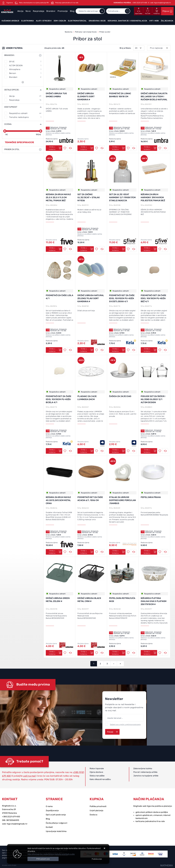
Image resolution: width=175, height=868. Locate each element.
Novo (28, 11)
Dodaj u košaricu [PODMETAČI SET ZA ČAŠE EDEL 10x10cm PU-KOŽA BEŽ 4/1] (150, 350)
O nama (49, 806)
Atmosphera (25, 69)
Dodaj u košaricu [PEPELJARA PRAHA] (150, 552)
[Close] (43, 859)
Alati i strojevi (44, 21)
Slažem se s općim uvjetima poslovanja (125, 724)
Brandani (25, 77)
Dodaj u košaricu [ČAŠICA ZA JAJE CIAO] (118, 451)
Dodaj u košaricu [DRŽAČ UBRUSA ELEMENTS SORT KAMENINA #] (87, 148)
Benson (25, 73)
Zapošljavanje (52, 811)
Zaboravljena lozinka (143, 769)
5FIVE (25, 62)
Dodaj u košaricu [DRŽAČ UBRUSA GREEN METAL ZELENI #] (55, 653)
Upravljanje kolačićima (56, 831)
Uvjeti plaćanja (97, 811)
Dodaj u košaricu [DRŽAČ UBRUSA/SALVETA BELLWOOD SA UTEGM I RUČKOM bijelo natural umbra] (150, 148)
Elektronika (27, 21)
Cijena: (8, 124)
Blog (72, 11)
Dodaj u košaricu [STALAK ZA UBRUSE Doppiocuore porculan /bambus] (118, 552)
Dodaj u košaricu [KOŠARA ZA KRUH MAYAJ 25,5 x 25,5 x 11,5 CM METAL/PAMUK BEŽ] (55, 249)
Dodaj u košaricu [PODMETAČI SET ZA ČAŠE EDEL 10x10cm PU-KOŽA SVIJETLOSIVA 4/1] (118, 350)
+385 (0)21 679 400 (11, 817)
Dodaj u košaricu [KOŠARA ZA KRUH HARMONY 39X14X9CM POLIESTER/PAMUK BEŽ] (150, 249)
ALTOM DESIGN (25, 66)
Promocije (63, 11)
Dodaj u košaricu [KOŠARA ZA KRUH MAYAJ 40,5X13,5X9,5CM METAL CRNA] (55, 552)
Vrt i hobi (154, 21)
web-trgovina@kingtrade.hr (15, 824)
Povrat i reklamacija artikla (145, 772)
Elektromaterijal (77, 21)
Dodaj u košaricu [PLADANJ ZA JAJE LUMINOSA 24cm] (87, 451)
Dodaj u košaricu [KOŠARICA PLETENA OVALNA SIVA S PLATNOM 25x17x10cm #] (150, 653)
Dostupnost (11, 107)
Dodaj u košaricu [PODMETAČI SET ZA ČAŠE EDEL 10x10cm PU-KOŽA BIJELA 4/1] (55, 451)
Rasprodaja (39, 11)
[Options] (97, 859)
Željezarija (167, 21)
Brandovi (51, 11)
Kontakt (49, 827)
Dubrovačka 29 (9, 809)
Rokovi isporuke (97, 769)
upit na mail (29, 776)
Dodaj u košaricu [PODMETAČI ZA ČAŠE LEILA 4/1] (55, 350)
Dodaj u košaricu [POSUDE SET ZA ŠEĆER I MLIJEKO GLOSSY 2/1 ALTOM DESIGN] (150, 451)
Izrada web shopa (9, 865)
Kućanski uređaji (10, 21)
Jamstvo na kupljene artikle (146, 776)
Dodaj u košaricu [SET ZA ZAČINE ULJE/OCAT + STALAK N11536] (87, 249)
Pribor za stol (12, 149)
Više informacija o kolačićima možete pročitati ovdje (51, 854)
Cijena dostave (96, 772)
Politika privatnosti (98, 806)
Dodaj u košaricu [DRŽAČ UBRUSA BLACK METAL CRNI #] (87, 653)
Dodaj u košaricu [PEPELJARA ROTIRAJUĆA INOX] (118, 653)
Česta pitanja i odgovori (56, 823)
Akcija (20, 11)
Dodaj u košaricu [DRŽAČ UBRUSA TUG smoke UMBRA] (55, 148)
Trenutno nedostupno (25, 117)
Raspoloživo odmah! (25, 113)
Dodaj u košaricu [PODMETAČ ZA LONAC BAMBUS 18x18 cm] (118, 148)
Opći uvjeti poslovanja (56, 815)
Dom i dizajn (60, 21)
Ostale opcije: (12, 90)
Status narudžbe (97, 776)
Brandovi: (10, 55)
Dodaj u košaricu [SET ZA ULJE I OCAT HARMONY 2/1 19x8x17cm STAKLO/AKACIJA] (118, 249)
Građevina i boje (97, 21)
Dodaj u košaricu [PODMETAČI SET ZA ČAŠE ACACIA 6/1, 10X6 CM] (87, 552)
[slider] (5, 131)
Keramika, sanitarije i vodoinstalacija (127, 21)
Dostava (93, 815)
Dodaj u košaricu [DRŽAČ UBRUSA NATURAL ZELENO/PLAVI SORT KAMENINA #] (87, 350)
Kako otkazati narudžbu (100, 779)
